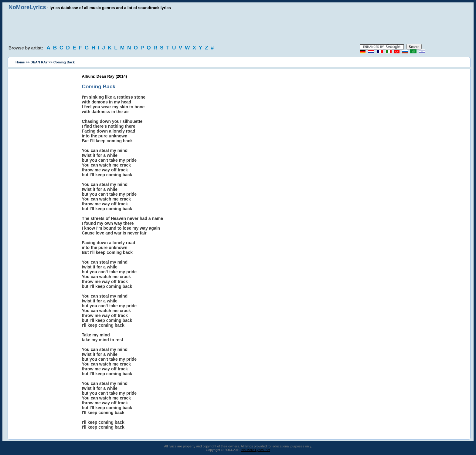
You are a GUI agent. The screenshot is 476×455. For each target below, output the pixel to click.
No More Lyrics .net (256, 450)
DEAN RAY (39, 62)
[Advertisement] (238, 27)
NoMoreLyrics (27, 7)
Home (20, 62)
